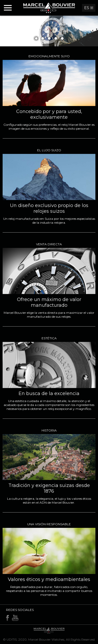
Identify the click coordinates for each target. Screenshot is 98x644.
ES (87, 8)
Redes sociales (20, 610)
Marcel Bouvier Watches (46, 639)
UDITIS (12, 639)
